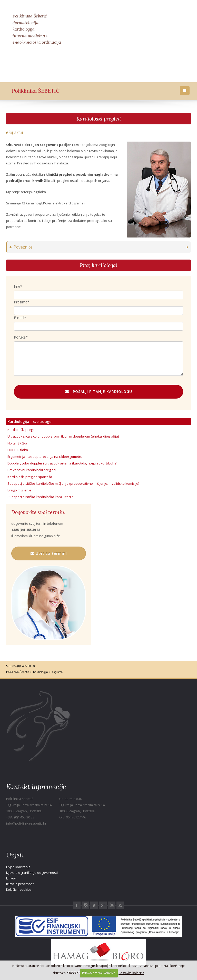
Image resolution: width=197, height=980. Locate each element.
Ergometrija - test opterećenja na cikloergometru (45, 457)
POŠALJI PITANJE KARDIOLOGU (99, 392)
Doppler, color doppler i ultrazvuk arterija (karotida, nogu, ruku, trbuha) (62, 463)
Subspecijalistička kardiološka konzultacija (41, 497)
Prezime (21, 302)
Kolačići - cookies (19, 890)
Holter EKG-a (17, 443)
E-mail (19, 318)
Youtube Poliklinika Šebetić (112, 905)
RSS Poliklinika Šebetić (120, 905)
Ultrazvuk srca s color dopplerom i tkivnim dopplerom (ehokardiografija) (63, 436)
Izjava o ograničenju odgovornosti (32, 873)
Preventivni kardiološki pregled (32, 470)
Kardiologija (40, 672)
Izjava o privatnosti (20, 884)
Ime (17, 286)
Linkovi (11, 878)
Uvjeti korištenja (18, 867)
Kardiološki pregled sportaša (30, 477)
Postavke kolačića (131, 973)
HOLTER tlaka (18, 450)
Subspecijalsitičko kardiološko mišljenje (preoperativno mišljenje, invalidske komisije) (73, 483)
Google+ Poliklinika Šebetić (103, 905)
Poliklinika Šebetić (18, 672)
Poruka (20, 337)
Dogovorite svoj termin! (38, 512)
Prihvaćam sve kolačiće (99, 973)
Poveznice (21, 247)
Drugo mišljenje (19, 490)
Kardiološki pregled (99, 119)
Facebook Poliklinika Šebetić (77, 905)
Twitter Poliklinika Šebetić (94, 905)
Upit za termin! (49, 553)
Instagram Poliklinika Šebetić (85, 905)
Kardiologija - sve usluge (29, 422)
